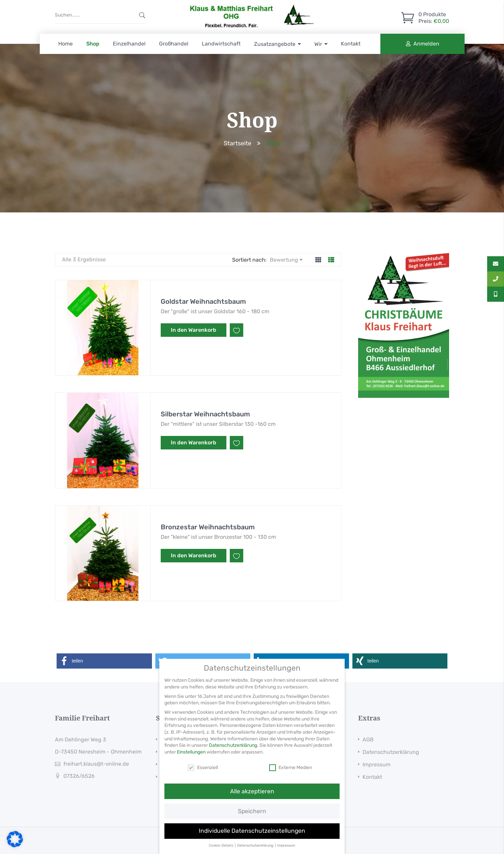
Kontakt (351, 44)
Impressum (376, 764)
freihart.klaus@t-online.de (96, 764)
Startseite (238, 143)
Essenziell (203, 773)
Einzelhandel (129, 44)
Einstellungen (191, 758)
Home (66, 44)
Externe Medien (291, 773)
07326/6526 (79, 776)
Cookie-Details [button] (222, 851)
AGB (368, 740)
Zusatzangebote (275, 44)
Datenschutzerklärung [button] (256, 851)
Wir (318, 44)
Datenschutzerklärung (391, 752)
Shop (93, 44)
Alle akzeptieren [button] (252, 797)
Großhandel (174, 44)
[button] (104, 661)
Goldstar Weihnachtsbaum (203, 301)
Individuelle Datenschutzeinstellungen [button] (252, 836)
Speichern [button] (252, 817)
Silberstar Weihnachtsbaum (205, 414)
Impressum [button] (286, 851)
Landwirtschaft (221, 44)
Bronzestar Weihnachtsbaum (208, 527)
